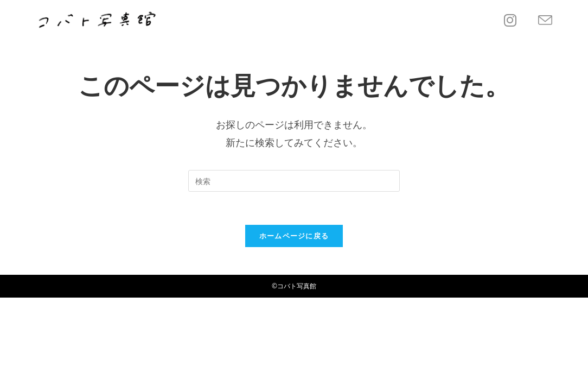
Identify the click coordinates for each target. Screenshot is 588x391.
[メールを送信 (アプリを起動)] (545, 20)
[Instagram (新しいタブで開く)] (510, 20)
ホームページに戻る (294, 236)
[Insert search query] (294, 181)
